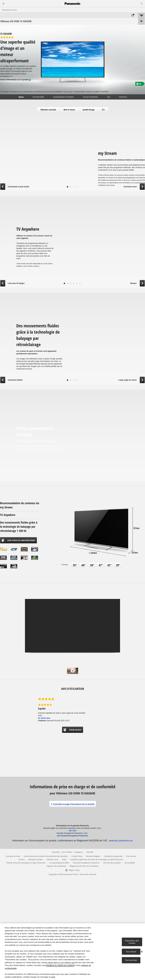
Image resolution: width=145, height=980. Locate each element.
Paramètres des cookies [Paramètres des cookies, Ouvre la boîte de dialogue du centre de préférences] (132, 942)
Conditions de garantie (113, 856)
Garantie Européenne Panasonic (86, 863)
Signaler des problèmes (56, 866)
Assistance (123, 97)
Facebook (56, 852)
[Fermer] (142, 952)
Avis (109, 97)
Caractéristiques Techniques (64, 97)
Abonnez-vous (52, 859)
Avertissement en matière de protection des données (46, 856)
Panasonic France (10, 10)
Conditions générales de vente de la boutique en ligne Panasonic (97, 859)
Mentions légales (93, 856)
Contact (21, 859)
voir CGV (72, 831)
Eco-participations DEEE (59, 863)
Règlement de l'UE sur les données (84, 866)
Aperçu (21, 97)
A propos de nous (13, 856)
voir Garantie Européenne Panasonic (72, 836)
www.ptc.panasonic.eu (121, 841)
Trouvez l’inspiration (91, 97)
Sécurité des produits (112, 863)
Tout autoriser (131, 960)
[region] (72, 952)
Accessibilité (130, 863)
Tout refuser (131, 952)
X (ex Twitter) (67, 852)
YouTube (90, 852)
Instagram (78, 852)
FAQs (64, 859)
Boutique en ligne (36, 859)
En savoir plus (44, 718)
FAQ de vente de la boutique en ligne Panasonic (26, 863)
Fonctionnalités (38, 97)
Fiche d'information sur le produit (16, 80)
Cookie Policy (77, 856)
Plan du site (131, 856)
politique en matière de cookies (60, 965)
